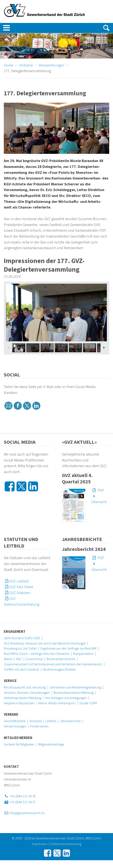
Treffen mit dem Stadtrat (21, 670)
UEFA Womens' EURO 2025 (22, 638)
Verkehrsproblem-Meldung (22, 698)
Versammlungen (15, 726)
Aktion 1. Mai (12, 659)
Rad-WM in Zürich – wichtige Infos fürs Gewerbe (37, 654)
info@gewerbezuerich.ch (24, 813)
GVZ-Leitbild (16, 581)
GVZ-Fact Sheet (18, 587)
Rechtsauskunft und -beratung (25, 687)
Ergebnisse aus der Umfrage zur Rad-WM (68, 649)
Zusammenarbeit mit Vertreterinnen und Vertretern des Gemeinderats (53, 664)
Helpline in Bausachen (19, 703)
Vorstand (36, 721)
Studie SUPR (88, 703)
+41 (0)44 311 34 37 (20, 802)
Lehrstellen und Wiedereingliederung (75, 687)
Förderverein (39, 726)
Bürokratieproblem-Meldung (74, 693)
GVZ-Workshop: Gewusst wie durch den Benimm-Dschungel (45, 643)
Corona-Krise (34, 659)
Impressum (40, 844)
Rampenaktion (83, 654)
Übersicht (99, 499)
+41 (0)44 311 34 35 (20, 796)
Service (10, 681)
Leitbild (51, 721)
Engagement (15, 632)
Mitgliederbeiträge (51, 744)
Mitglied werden (18, 738)
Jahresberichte (70, 721)
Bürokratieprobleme (61, 659)
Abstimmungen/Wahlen (59, 670)
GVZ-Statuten (17, 593)
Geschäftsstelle (15, 721)
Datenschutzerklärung (66, 844)
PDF (98, 490)
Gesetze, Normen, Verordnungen (27, 693)
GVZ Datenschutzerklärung (22, 602)
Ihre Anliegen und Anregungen (66, 698)
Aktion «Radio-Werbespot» (57, 703)
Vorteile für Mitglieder (19, 744)
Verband (11, 715)
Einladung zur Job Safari (20, 649)
